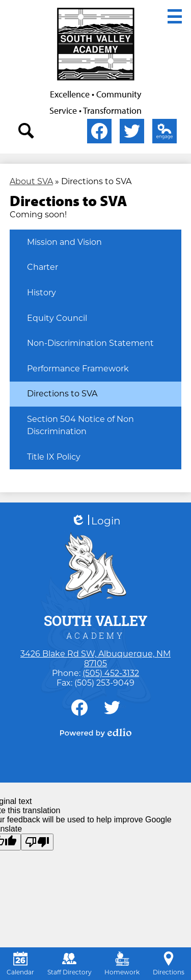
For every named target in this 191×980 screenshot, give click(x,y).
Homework (122, 964)
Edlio (162, 133)
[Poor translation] (37, 842)
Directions (169, 964)
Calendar (20, 964)
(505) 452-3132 (111, 673)
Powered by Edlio (96, 733)
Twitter (132, 133)
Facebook (99, 133)
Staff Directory (70, 964)
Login (96, 521)
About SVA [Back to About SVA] (31, 181)
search (26, 133)
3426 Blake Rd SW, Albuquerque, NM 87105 (95, 659)
